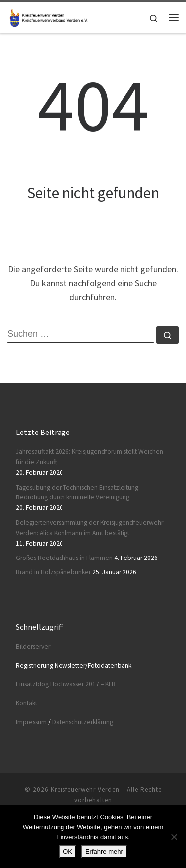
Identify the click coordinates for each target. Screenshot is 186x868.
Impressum (31, 722)
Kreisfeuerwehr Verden (85, 789)
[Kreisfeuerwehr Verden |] (48, 16)
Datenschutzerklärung (83, 722)
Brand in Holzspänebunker (53, 572)
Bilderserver (33, 647)
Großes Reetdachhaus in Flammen (64, 558)
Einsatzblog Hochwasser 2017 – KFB (66, 684)
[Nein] (174, 837)
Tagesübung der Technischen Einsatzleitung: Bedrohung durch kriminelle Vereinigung (78, 493)
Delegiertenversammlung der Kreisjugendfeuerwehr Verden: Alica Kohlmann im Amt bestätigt (90, 528)
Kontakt (27, 703)
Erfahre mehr (104, 851)
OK (68, 851)
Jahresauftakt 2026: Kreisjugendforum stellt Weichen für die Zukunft (90, 457)
